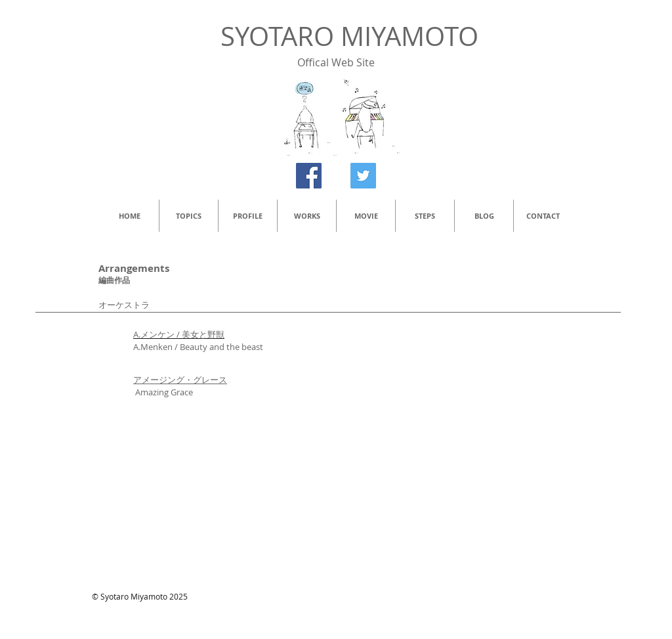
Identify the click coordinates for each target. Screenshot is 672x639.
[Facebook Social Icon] (309, 176)
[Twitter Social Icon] (363, 176)
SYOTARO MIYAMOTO (349, 36)
